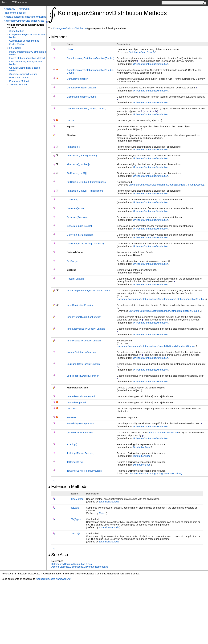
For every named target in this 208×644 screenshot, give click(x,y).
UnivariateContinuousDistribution (151, 64)
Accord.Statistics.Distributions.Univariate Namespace (80, 567)
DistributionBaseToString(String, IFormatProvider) (155, 473)
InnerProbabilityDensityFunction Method (26, 63)
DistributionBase (142, 447)
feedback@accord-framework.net (53, 579)
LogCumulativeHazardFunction (83, 364)
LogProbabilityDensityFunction (83, 376)
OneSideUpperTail (77, 402)
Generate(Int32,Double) (80, 226)
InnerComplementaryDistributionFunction (89, 290)
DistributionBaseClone (142, 52)
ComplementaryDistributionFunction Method (28, 36)
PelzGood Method (19, 77)
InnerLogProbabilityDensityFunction (86, 329)
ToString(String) (75, 462)
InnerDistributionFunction (80, 305)
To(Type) (76, 519)
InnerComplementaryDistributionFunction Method (28, 53)
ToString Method (18, 85)
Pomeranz (72, 417)
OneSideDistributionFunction (82, 396)
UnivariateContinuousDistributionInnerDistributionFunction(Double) (164, 311)
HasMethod (77, 499)
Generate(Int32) (75, 208)
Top (53, 480)
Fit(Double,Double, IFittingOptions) (87, 182)
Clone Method (17, 31)
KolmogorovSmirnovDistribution (70, 28)
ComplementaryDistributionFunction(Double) (90, 58)
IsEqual (75, 508)
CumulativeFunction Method (24, 41)
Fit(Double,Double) (78, 164)
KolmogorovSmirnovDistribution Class (24, 21)
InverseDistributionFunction (81, 352)
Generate (73, 200)
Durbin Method (17, 44)
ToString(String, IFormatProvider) (84, 471)
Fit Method (15, 48)
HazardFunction (75, 279)
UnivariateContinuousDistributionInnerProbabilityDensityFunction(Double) (156, 346)
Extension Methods (68, 486)
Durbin (70, 120)
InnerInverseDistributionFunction (84, 317)
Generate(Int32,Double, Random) (85, 243)
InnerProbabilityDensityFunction (84, 341)
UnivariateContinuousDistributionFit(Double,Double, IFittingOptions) (166, 185)
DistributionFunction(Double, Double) (86, 109)
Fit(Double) (73, 147)
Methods (58, 37)
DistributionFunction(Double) (82, 97)
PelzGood (72, 409)
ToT (75, 533)
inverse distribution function (163, 433)
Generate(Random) (77, 217)
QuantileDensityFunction (80, 433)
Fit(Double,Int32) (77, 173)
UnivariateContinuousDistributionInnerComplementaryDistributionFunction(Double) (161, 299)
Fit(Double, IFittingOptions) (82, 156)
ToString (72, 444)
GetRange (72, 261)
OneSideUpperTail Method (23, 74)
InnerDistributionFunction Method (27, 58)
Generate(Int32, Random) (80, 235)
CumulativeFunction (77, 79)
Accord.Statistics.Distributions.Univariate (25, 17)
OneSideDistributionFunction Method (25, 69)
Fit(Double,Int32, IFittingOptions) (86, 191)
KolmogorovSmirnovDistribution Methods (25, 26)
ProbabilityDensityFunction (81, 423)
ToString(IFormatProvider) (81, 453)
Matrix (102, 513)
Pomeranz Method (19, 81)
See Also (58, 555)
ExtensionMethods (109, 502)
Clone (70, 49)
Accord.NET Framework (17, 9)
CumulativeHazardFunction (81, 88)
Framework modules (15, 13)
